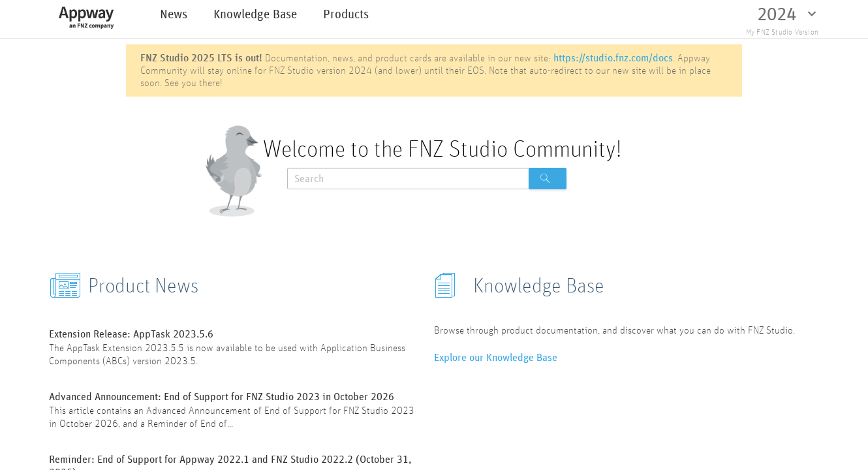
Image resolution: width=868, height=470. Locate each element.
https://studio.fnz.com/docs (613, 58)
